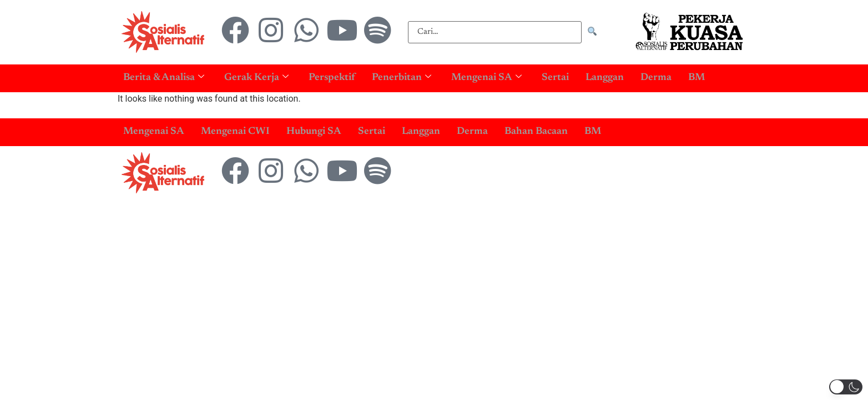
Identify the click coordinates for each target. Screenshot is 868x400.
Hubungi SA (314, 132)
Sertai (555, 78)
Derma (656, 78)
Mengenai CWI (235, 132)
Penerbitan (402, 78)
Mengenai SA (486, 78)
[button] (846, 387)
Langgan (605, 78)
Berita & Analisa (164, 78)
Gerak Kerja (256, 78)
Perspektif (332, 78)
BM (697, 78)
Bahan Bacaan (536, 132)
